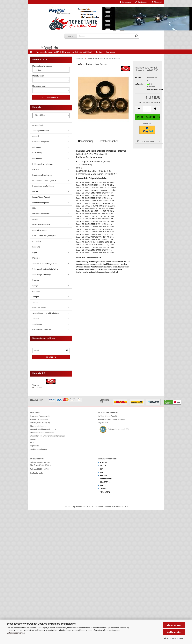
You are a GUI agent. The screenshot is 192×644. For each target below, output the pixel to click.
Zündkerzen (37, 324)
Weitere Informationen (174, 638)
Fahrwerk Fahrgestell (41, 203)
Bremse (35, 169)
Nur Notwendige (174, 632)
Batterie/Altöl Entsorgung (40, 423)
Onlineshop (68, 506)
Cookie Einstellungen (38, 449)
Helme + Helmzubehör (41, 225)
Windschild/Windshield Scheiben (45, 313)
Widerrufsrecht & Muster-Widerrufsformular (47, 436)
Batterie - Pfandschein (39, 420)
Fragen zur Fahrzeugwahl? (47, 52)
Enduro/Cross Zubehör (41, 197)
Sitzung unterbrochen (39, 426)
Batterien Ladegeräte (41, 142)
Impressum (111, 52)
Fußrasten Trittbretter (41, 214)
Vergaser (36, 302)
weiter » (81, 64)
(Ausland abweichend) (155, 89)
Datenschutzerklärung (16, 633)
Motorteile (36, 258)
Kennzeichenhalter (40, 230)
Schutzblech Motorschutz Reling (45, 269)
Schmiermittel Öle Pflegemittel (44, 263)
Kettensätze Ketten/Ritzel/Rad (44, 236)
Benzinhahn (37, 158)
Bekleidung (37, 147)
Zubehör (36, 319)
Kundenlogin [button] (141, 2)
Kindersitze (37, 241)
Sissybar (36, 280)
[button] (125, 2)
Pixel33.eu (118, 506)
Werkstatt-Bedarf (39, 308)
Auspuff (36, 136)
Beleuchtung (37, 153)
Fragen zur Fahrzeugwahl (40, 416)
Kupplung (36, 247)
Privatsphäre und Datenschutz (42, 433)
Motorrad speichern (51, 97)
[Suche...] (71, 36)
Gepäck (35, 219)
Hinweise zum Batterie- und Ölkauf (77, 52)
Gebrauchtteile (38, 125)
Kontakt (99, 52)
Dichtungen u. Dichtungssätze (44, 180)
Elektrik (35, 191)
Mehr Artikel (37, 388)
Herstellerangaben (108, 141)
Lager (35, 252)
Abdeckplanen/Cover (41, 131)
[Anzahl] (147, 109)
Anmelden (51, 357)
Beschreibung (86, 141)
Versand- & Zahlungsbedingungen (44, 429)
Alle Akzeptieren (174, 625)
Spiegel (35, 286)
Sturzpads (36, 291)
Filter (34, 208)
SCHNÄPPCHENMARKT (42, 330)
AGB (32, 442)
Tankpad (36, 297)
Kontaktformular (37, 473)
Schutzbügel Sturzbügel (42, 275)
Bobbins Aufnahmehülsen (43, 164)
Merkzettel (157, 2)
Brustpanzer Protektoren (42, 175)
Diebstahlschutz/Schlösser (43, 186)
